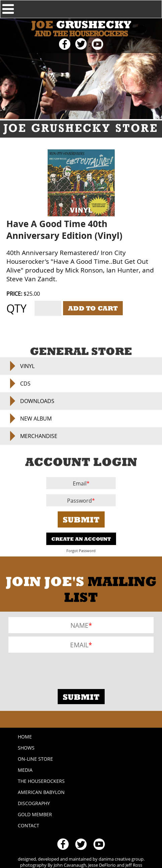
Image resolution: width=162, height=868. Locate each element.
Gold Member (35, 814)
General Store (81, 351)
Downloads (37, 401)
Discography (34, 803)
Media (25, 770)
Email (80, 483)
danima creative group (121, 859)
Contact (29, 825)
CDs (25, 384)
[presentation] (59, 669)
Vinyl (27, 366)
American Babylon (41, 792)
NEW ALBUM (36, 419)
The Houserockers (41, 781)
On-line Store (35, 759)
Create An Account (81, 539)
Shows (26, 748)
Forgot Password (81, 551)
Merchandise (39, 436)
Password (79, 501)
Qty (16, 308)
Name (79, 625)
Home (25, 737)
